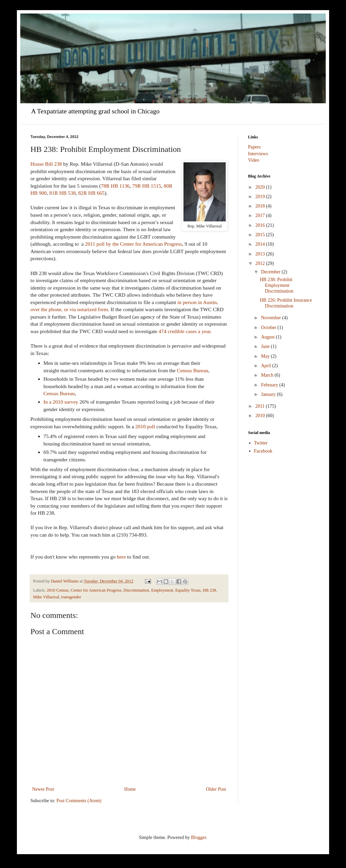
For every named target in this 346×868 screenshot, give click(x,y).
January (269, 394)
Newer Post (43, 789)
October (269, 328)
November (271, 318)
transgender (71, 597)
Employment (162, 590)
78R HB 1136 (115, 186)
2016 (261, 225)
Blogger (198, 837)
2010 (261, 416)
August (268, 337)
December (271, 272)
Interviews (258, 154)
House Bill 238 (46, 164)
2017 (261, 215)
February (270, 385)
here (121, 557)
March (268, 375)
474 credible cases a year (184, 331)
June (266, 346)
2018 (261, 206)
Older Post (216, 789)
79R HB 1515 (147, 186)
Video (254, 160)
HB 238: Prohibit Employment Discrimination (277, 285)
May (266, 356)
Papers (254, 147)
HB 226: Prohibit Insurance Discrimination (286, 303)
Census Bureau (192, 370)
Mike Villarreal (46, 597)
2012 (261, 263)
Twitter (261, 443)
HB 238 (209, 590)
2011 (261, 406)
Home (130, 789)
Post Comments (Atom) (79, 801)
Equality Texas (188, 590)
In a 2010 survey (61, 402)
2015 (261, 235)
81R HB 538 (63, 193)
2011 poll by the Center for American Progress (134, 244)
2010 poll (146, 426)
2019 (261, 197)
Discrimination (137, 590)
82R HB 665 (92, 193)
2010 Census (58, 590)
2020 (261, 187)
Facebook (263, 451)
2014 (261, 244)
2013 (261, 254)
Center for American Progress (96, 590)
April (266, 366)
